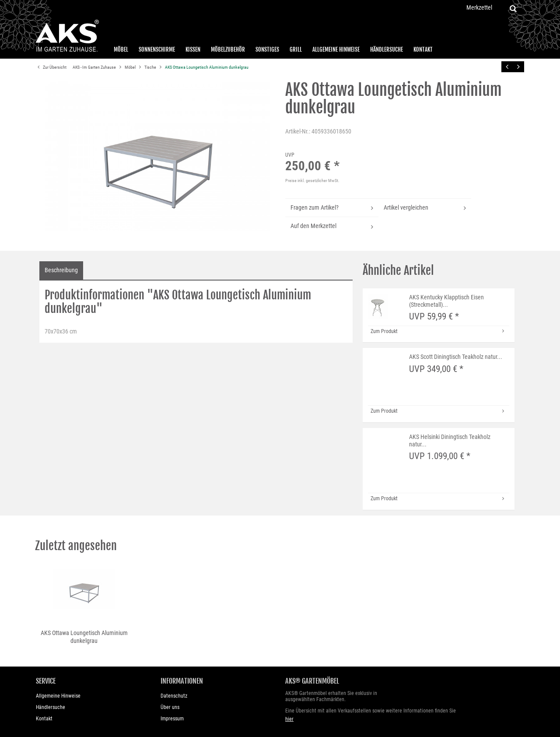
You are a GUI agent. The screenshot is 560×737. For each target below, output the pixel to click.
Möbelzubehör (228, 49)
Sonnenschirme (157, 49)
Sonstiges (267, 49)
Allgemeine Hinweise (336, 49)
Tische (151, 67)
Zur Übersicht (51, 67)
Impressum (172, 719)
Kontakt (423, 49)
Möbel (121, 49)
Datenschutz (174, 696)
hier (289, 719)
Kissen (193, 49)
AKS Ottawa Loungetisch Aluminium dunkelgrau (207, 67)
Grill (296, 49)
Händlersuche (387, 49)
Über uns (170, 707)
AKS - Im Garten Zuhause (95, 67)
